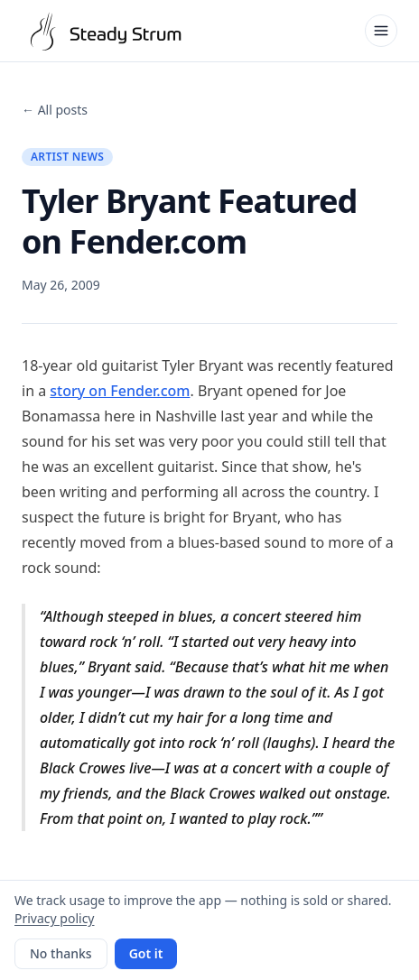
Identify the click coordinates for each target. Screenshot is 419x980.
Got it (146, 953)
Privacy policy (55, 918)
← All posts (55, 110)
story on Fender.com (120, 391)
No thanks (61, 953)
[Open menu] (381, 31)
